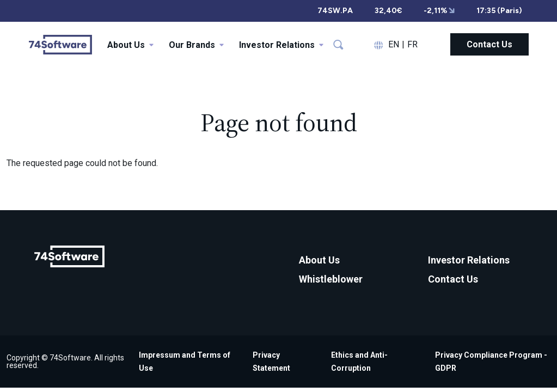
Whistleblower (331, 279)
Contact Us (489, 44)
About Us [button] (130, 45)
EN (394, 44)
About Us (319, 260)
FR (412, 44)
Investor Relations (469, 260)
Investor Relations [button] (281, 45)
